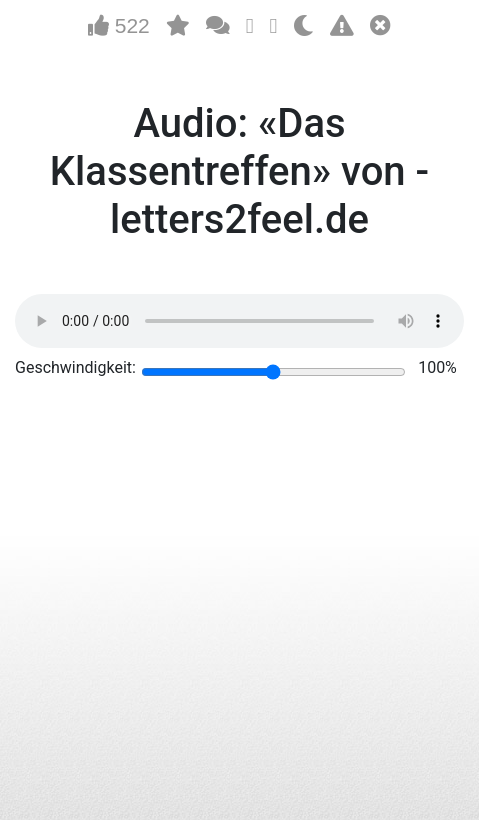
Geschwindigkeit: (75, 367)
